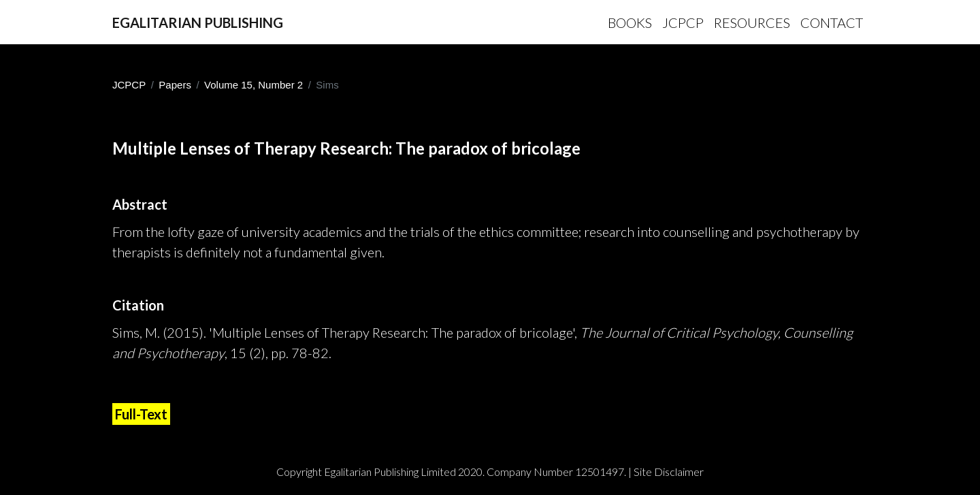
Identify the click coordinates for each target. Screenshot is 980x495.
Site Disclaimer (669, 472)
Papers (175, 85)
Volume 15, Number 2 (254, 85)
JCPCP (129, 85)
